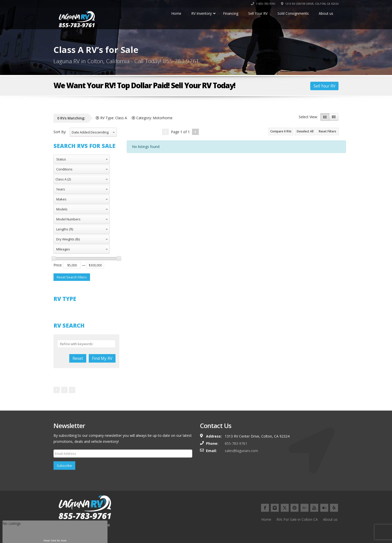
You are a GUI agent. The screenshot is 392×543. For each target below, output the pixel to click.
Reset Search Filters (72, 277)
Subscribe (64, 466)
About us (330, 519)
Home (266, 519)
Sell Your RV (324, 86)
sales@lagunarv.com (241, 451)
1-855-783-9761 (263, 4)
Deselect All (305, 131)
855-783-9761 (236, 443)
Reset (78, 358)
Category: (152, 118)
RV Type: (111, 118)
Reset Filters (327, 131)
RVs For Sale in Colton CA (297, 519)
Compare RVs (281, 131)
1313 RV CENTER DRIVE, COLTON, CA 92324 (310, 4)
